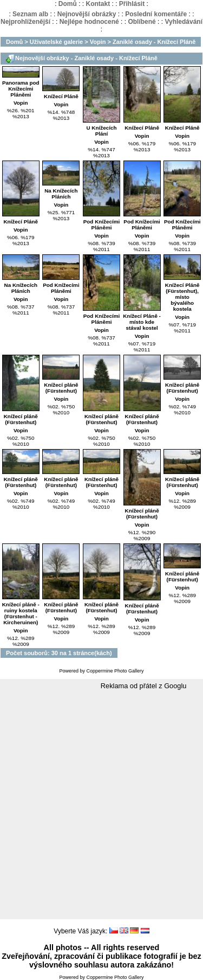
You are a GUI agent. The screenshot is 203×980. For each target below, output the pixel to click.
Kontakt (98, 4)
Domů (68, 4)
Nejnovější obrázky (87, 14)
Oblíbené (142, 22)
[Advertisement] (101, 805)
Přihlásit (132, 4)
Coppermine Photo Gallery (115, 671)
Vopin (98, 42)
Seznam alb (30, 14)
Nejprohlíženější (25, 22)
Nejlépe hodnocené (89, 22)
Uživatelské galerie (56, 42)
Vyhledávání (184, 22)
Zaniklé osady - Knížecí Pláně (154, 42)
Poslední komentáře (156, 14)
